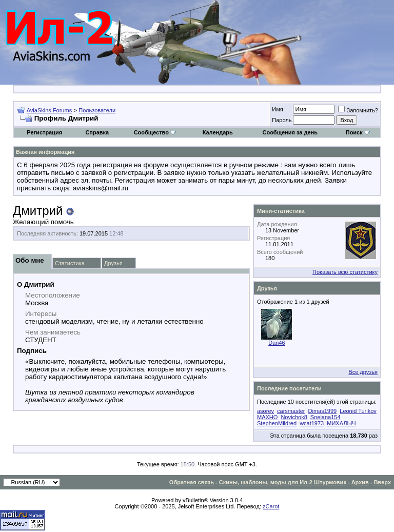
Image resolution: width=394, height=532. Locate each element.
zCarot (271, 506)
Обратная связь (192, 482)
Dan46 (277, 343)
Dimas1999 (323, 411)
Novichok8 (294, 417)
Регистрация (44, 132)
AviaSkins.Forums (49, 110)
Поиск (358, 132)
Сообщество (155, 132)
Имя (277, 109)
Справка (97, 132)
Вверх (382, 482)
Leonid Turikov (358, 411)
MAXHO (267, 417)
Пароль (282, 120)
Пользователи (97, 110)
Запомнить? (358, 110)
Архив (360, 482)
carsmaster (291, 411)
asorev (265, 411)
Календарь (218, 132)
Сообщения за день (290, 132)
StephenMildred (277, 423)
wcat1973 (312, 423)
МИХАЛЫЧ (341, 423)
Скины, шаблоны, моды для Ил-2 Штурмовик (283, 482)
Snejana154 (326, 417)
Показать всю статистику (345, 272)
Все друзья (363, 372)
